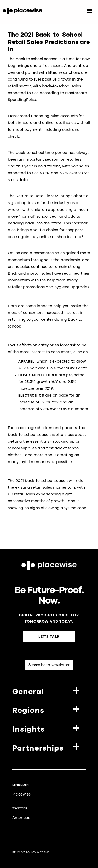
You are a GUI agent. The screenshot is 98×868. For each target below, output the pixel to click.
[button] (89, 11)
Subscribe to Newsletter (49, 665)
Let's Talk (49, 637)
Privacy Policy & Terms (31, 852)
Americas (21, 818)
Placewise (22, 795)
